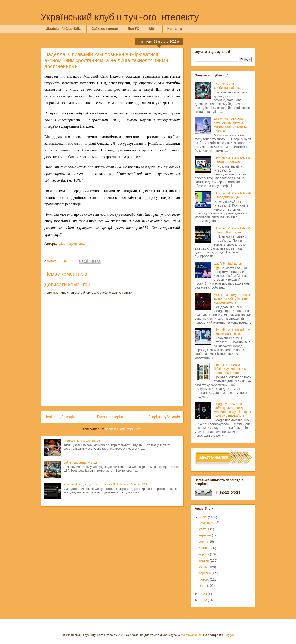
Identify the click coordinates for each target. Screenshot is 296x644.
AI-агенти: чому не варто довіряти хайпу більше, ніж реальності (232, 299)
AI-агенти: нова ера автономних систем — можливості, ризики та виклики (231, 125)
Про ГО (134, 29)
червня (204, 554)
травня (204, 560)
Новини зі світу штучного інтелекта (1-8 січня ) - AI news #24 (105, 484)
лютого (204, 579)
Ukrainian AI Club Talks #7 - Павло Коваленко (233, 230)
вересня (205, 535)
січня (203, 586)
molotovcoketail (191, 635)
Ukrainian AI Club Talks (64, 29)
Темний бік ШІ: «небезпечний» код (228, 86)
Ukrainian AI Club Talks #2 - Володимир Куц (233, 195)
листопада (207, 523)
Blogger (229, 635)
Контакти (175, 29)
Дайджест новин (105, 29)
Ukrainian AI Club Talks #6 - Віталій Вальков (233, 160)
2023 (204, 600)
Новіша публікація (60, 417)
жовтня (204, 529)
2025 (204, 517)
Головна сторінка (111, 417)
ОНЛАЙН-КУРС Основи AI (82, 441)
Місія (153, 29)
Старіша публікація (164, 417)
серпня (204, 542)
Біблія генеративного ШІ (80, 463)
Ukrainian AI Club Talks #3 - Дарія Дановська (233, 332)
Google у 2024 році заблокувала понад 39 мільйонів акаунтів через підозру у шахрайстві (232, 410)
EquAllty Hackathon (228, 263)
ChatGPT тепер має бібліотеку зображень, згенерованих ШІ (230, 369)
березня (205, 573)
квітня (203, 567)
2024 (204, 594)
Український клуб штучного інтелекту (120, 17)
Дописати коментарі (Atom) (124, 429)
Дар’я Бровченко (73, 243)
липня (204, 548)
